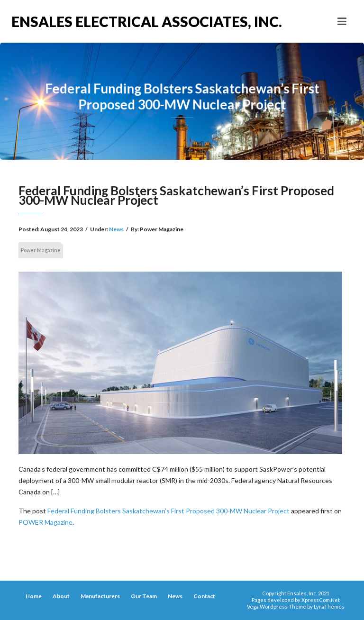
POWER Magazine (45, 522)
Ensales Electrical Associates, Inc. (97, 21)
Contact (204, 596)
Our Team (144, 596)
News (116, 229)
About (61, 596)
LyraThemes (329, 606)
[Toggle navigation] (342, 21)
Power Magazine (41, 250)
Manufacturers (100, 596)
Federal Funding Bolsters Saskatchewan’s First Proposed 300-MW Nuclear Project (168, 511)
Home (34, 596)
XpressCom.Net (321, 600)
